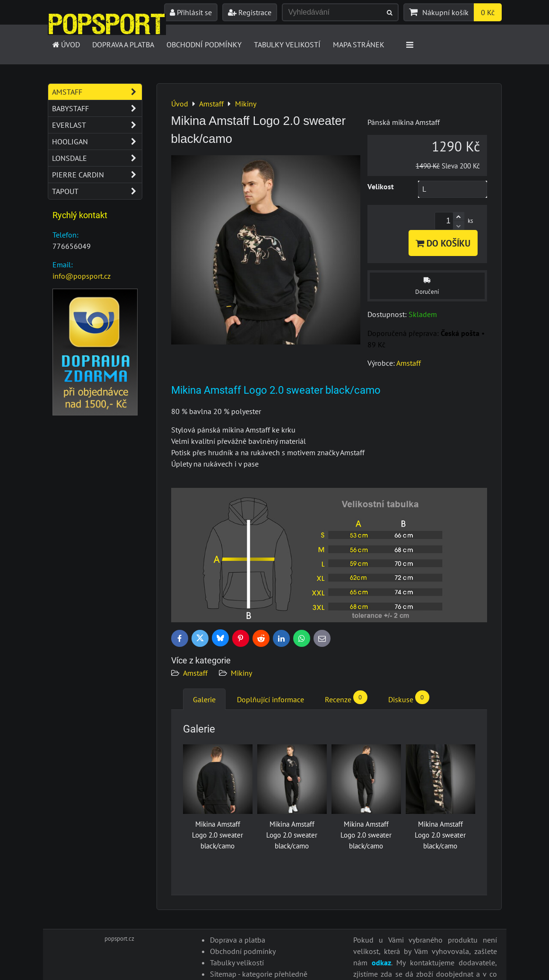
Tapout (97, 191)
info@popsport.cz (82, 276)
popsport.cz (119, 939)
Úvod (66, 44)
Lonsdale (97, 158)
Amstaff (195, 673)
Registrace (250, 12)
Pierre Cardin (97, 175)
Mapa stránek (359, 44)
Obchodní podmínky (204, 44)
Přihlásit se (191, 12)
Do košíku (443, 243)
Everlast (97, 125)
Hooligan (97, 141)
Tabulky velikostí (287, 44)
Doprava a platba (123, 44)
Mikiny (241, 673)
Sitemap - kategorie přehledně (259, 974)
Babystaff (97, 108)
